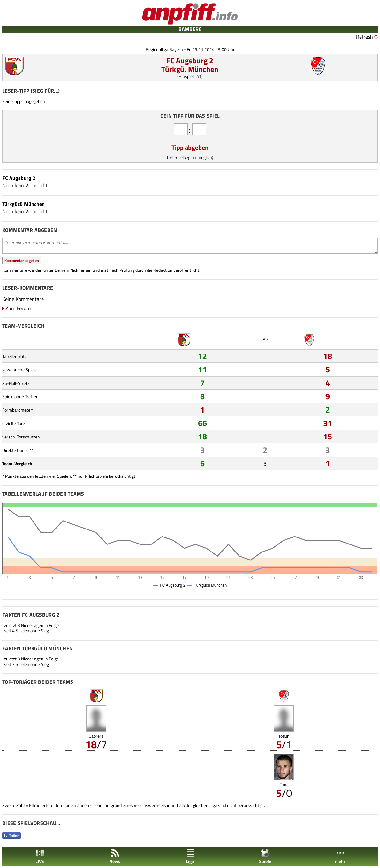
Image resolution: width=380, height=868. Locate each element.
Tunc (284, 784)
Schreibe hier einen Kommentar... (190, 246)
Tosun (284, 736)
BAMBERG (190, 29)
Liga (190, 856)
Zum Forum (18, 308)
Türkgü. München (190, 69)
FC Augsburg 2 (190, 61)
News (115, 856)
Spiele (265, 856)
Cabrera (96, 736)
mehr (340, 856)
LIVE (40, 856)
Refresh (365, 37)
